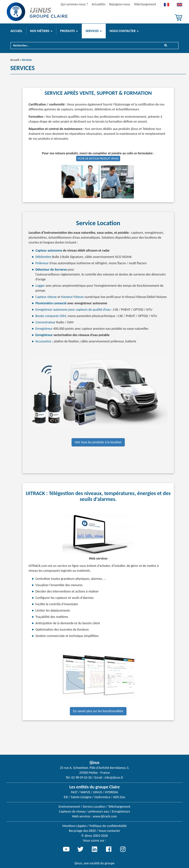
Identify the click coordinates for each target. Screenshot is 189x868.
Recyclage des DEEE (82, 831)
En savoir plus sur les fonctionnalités (98, 711)
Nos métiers (41, 31)
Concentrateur (45, 322)
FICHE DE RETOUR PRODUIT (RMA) (98, 159)
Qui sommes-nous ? (74, 4)
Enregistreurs (121, 811)
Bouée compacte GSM (51, 316)
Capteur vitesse (46, 297)
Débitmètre (44, 257)
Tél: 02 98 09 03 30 (79, 778)
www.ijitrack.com (105, 816)
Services (94, 31)
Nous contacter (124, 31)
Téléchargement (145, 4)
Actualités (98, 4)
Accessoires (43, 341)
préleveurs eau (99, 811)
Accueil (16, 31)
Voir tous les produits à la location (98, 442)
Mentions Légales (74, 826)
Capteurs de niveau (72, 811)
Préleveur (42, 263)
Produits (69, 31)
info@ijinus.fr (114, 778)
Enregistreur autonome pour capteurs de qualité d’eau (73, 310)
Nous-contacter (110, 831)
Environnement (69, 807)
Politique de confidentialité (108, 826)
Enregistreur (44, 329)
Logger (40, 286)
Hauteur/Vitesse (72, 297)
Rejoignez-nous (120, 4)
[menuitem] (167, 6)
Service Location (94, 807)
